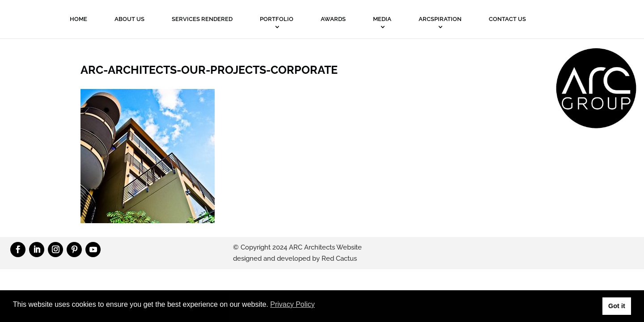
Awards (333, 19)
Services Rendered (202, 19)
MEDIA (382, 19)
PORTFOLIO (277, 19)
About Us (129, 19)
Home (78, 19)
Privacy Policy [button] (292, 304)
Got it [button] (617, 306)
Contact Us (507, 19)
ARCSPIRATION (440, 19)
